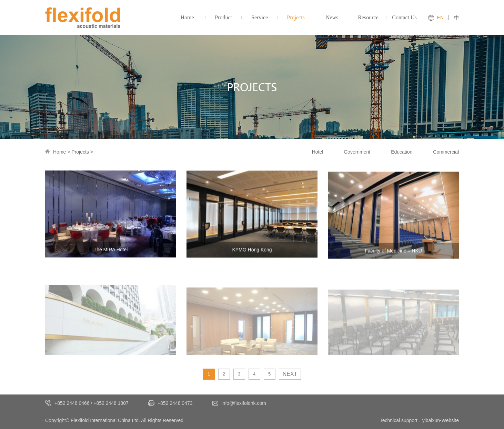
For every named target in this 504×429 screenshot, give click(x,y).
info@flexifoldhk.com (244, 403)
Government (357, 152)
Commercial (446, 152)
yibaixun (431, 420)
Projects (80, 152)
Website (450, 420)
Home (59, 152)
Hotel (318, 152)
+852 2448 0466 (72, 403)
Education (402, 152)
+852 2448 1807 (111, 403)
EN (440, 18)
